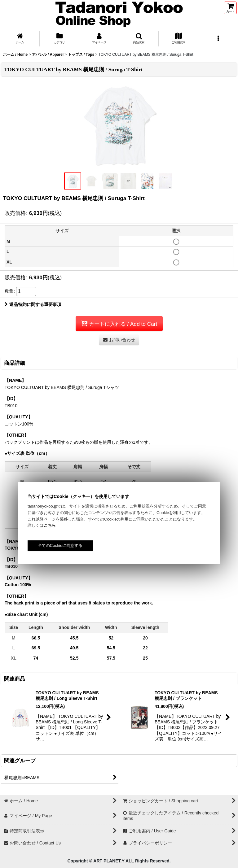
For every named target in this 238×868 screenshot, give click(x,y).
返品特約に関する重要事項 (33, 304)
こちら (50, 525)
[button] (139, 39)
